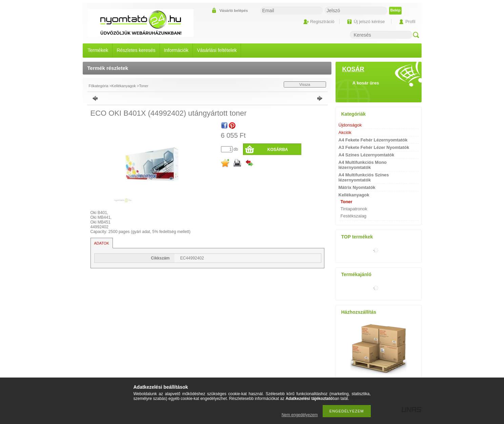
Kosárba (278, 150)
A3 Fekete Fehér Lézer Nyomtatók (374, 147)
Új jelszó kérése (369, 22)
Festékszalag (354, 216)
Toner (144, 86)
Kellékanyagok (124, 86)
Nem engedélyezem (300, 415)
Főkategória (99, 86)
